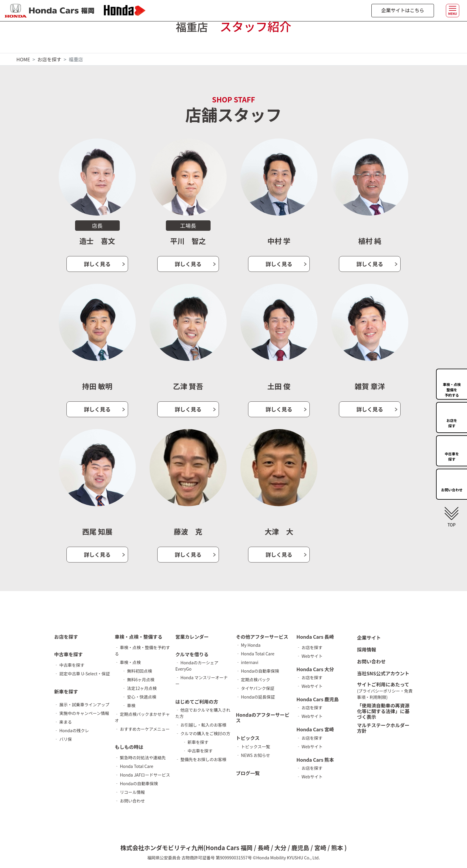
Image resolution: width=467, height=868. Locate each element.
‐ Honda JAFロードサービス (142, 775)
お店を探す (49, 59)
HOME (23, 59)
